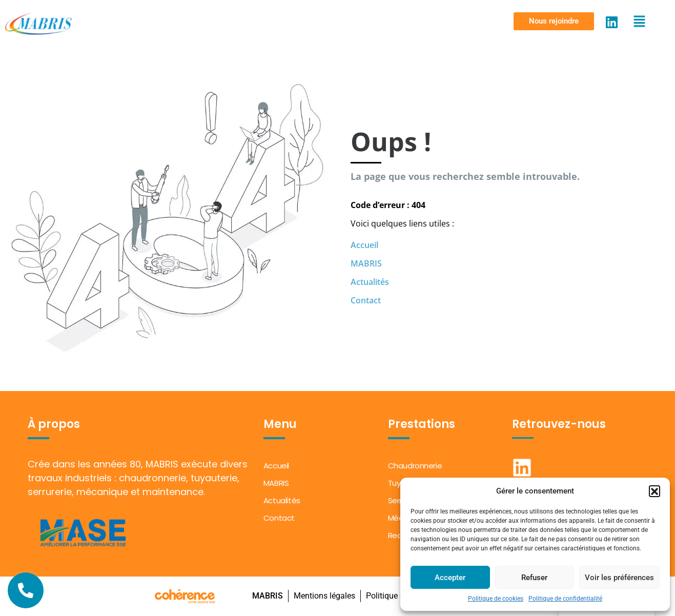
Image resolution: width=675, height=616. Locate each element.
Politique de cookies (496, 599)
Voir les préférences (619, 578)
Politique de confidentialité (565, 599)
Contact (366, 300)
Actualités (370, 282)
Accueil (364, 245)
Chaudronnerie (415, 466)
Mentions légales (324, 596)
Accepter (450, 578)
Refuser (534, 578)
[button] (654, 491)
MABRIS (366, 263)
